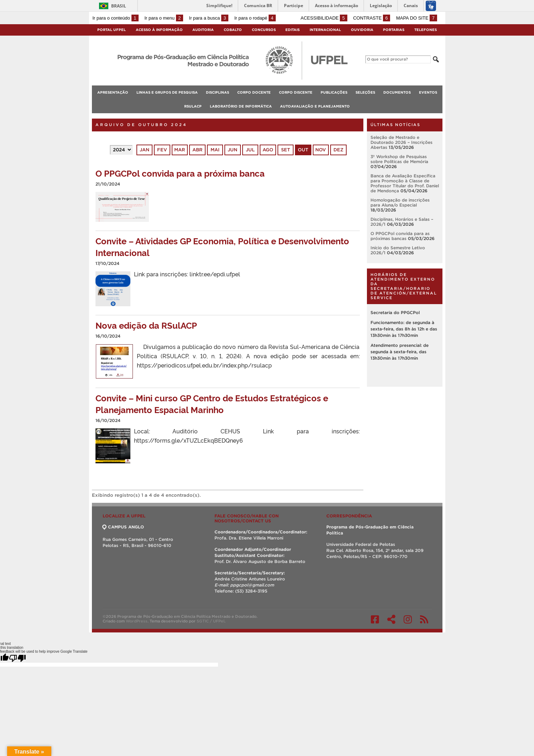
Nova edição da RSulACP (146, 325)
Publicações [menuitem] (334, 92)
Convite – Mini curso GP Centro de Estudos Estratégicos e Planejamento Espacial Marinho (212, 403)
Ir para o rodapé (255, 18)
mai (215, 150)
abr (197, 150)
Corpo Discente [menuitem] (296, 92)
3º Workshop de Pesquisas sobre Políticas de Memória (399, 159)
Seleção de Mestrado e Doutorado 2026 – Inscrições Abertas (401, 142)
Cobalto (233, 30)
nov (321, 150)
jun (232, 150)
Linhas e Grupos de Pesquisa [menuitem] (167, 92)
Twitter (391, 619)
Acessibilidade (324, 18)
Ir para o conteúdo (116, 18)
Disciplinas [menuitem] (217, 92)
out (303, 150)
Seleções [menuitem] (365, 92)
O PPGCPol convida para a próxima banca (180, 173)
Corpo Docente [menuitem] (254, 92)
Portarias (394, 30)
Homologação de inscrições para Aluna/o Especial (400, 202)
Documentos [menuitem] (397, 92)
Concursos (264, 30)
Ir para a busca (209, 18)
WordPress (137, 621)
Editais (292, 30)
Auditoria (203, 30)
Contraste (372, 18)
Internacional (325, 30)
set (286, 150)
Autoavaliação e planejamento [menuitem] (315, 106)
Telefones (426, 30)
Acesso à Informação (159, 30)
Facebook (375, 619)
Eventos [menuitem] (428, 92)
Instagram (408, 619)
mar (180, 150)
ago (268, 150)
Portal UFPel (112, 30)
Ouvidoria (362, 30)
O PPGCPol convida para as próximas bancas (400, 236)
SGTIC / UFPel (211, 621)
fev (162, 150)
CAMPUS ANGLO (123, 527)
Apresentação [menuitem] (113, 92)
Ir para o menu (164, 18)
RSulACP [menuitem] (193, 106)
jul (250, 150)
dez (338, 150)
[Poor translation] (17, 658)
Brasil (119, 6)
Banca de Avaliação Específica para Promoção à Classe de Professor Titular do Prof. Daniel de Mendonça (405, 183)
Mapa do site (417, 18)
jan (144, 150)
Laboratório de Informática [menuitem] (241, 106)
